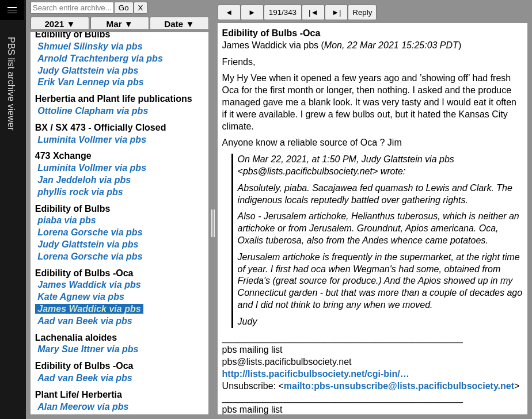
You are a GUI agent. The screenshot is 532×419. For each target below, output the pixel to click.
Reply (362, 12)
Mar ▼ (120, 24)
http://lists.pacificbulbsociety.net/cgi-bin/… (316, 374)
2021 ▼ (60, 24)
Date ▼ (179, 24)
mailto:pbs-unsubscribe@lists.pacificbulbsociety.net (399, 386)
